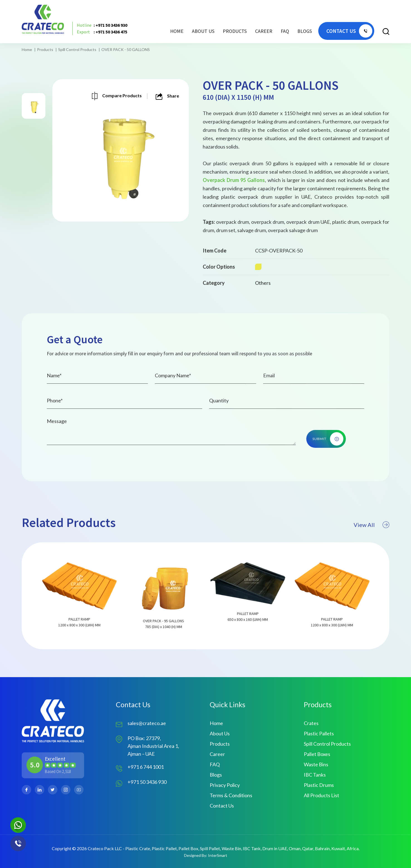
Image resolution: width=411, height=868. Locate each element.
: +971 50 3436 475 (102, 32)
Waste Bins (316, 764)
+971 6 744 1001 (146, 767)
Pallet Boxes (317, 754)
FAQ (285, 31)
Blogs (305, 31)
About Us (203, 31)
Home (177, 31)
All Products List (321, 795)
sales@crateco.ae (147, 723)
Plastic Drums (319, 785)
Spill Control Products (77, 49)
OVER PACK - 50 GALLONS (126, 49)
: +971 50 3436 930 (102, 25)
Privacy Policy (225, 785)
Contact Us (222, 806)
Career (264, 31)
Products (45, 49)
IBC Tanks (315, 775)
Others (263, 283)
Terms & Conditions (231, 795)
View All (371, 546)
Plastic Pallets (319, 733)
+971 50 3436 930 (147, 782)
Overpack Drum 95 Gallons (234, 180)
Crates (311, 723)
